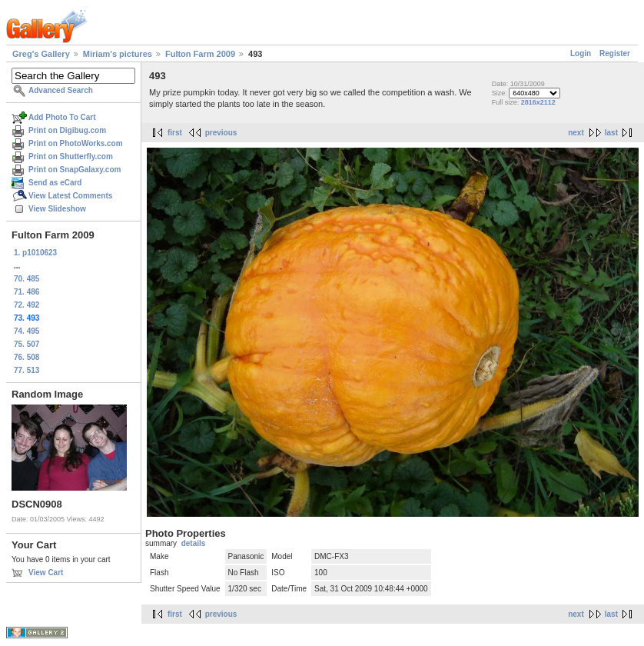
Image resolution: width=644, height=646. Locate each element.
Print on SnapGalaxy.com (75, 170)
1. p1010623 (35, 253)
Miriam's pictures (118, 54)
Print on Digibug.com (67, 130)
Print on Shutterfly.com (71, 157)
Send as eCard (55, 183)
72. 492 (27, 305)
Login (581, 53)
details (194, 543)
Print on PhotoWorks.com (76, 143)
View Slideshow (57, 209)
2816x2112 (538, 102)
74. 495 (27, 331)
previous (221, 133)
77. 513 (27, 370)
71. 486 (27, 292)
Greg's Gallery (41, 54)
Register (615, 53)
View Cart (46, 573)
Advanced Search (61, 90)
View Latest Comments (70, 196)
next (576, 133)
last (611, 133)
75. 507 (27, 344)
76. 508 (27, 357)
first (175, 133)
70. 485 (27, 279)
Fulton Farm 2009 (200, 54)
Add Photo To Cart (62, 117)
